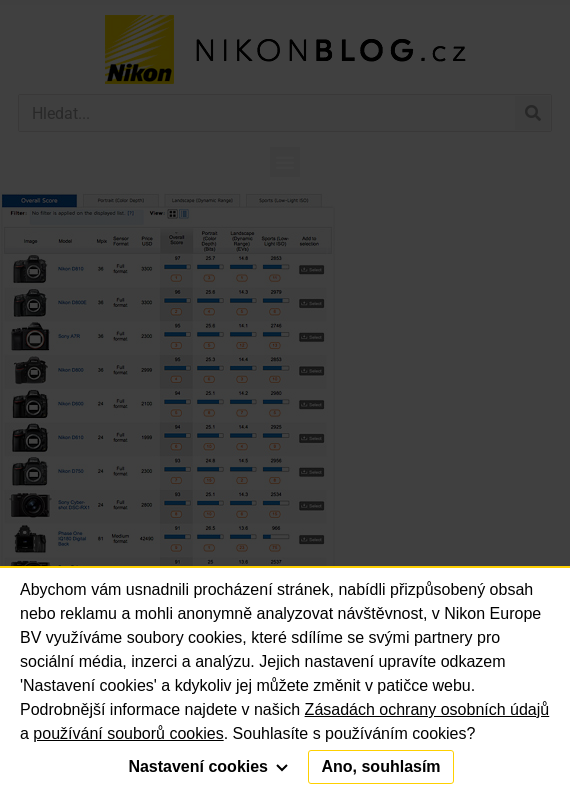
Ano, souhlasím (380, 766)
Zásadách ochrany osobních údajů (427, 709)
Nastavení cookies (208, 766)
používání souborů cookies (128, 733)
